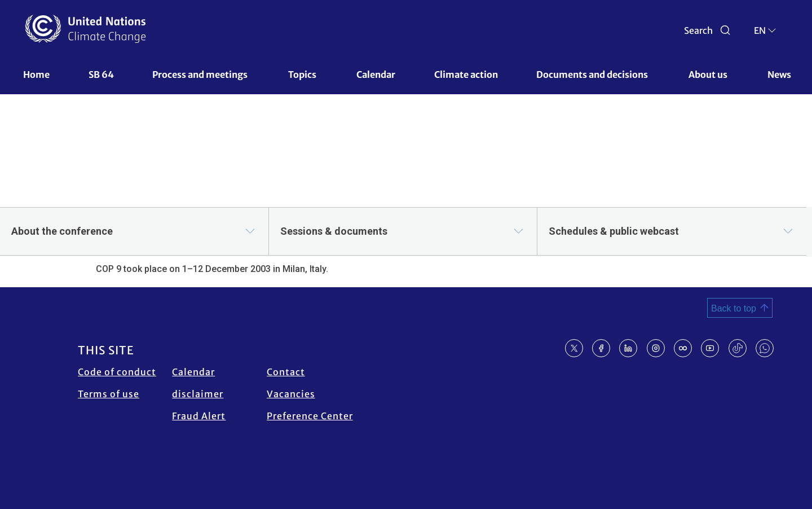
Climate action (466, 74)
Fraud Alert (199, 416)
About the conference (62, 231)
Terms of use (109, 394)
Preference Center (310, 416)
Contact (286, 372)
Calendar (376, 74)
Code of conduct (117, 372)
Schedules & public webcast (614, 231)
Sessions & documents (334, 231)
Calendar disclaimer (198, 383)
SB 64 (101, 74)
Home (36, 74)
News (779, 74)
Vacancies (291, 394)
